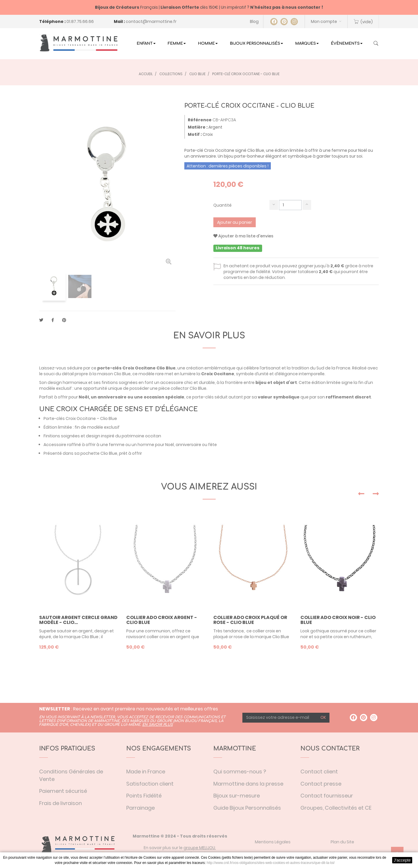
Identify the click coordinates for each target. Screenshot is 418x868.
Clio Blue (166, 368)
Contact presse (321, 784)
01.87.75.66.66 (80, 21)
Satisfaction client (150, 784)
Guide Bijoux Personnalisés (247, 808)
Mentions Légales (273, 842)
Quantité (222, 205)
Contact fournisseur (327, 796)
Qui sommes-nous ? (240, 772)
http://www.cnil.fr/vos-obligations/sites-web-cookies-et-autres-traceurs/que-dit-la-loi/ (271, 863)
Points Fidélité (144, 796)
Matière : (198, 127)
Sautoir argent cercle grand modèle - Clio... (78, 620)
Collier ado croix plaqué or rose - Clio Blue (250, 620)
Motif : (195, 134)
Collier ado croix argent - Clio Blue (162, 620)
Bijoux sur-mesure (237, 796)
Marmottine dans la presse (248, 784)
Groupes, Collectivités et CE (336, 808)
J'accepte (402, 860)
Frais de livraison (61, 803)
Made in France (146, 772)
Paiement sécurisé (63, 791)
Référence (200, 120)
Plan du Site (342, 842)
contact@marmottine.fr (151, 21)
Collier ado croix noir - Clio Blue (338, 620)
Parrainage (140, 808)
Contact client (319, 772)
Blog (254, 21)
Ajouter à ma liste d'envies (243, 236)
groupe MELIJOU (199, 848)
